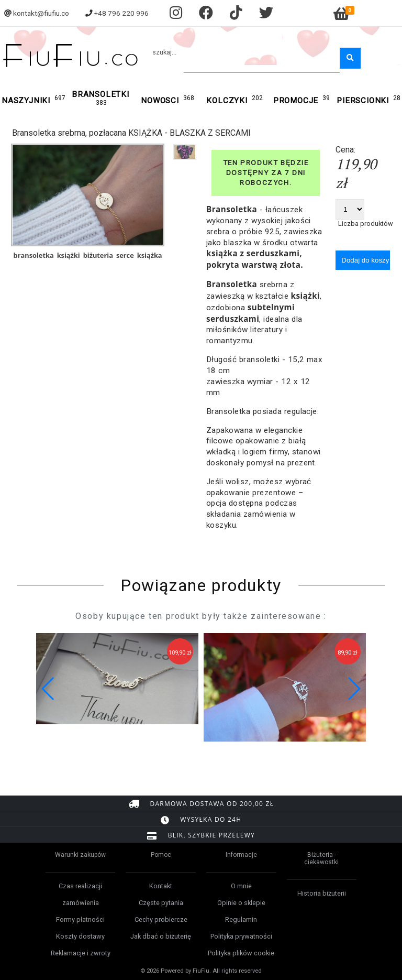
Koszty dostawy (80, 936)
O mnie (241, 886)
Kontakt (161, 886)
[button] (354, 689)
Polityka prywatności (241, 936)
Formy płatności (80, 919)
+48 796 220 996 (121, 13)
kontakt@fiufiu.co (41, 13)
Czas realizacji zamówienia (80, 894)
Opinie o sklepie (241, 903)
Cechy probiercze (161, 919)
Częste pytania (161, 903)
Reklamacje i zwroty (81, 953)
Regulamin (241, 919)
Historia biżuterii (322, 893)
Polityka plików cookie (241, 953)
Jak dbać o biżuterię (161, 936)
